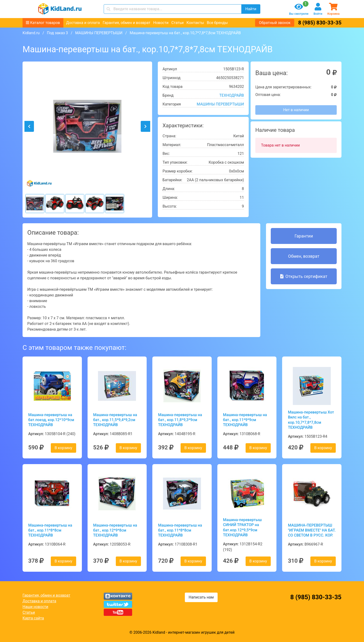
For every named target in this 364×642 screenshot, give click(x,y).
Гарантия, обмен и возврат (127, 23)
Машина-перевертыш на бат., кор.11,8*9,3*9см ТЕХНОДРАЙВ (180, 420)
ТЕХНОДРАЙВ (232, 95)
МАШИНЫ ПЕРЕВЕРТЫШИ (99, 33)
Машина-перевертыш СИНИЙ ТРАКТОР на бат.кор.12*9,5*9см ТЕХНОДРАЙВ (242, 527)
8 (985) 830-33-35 (320, 23)
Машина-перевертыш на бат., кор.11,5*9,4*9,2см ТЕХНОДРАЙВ (115, 420)
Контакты (195, 23)
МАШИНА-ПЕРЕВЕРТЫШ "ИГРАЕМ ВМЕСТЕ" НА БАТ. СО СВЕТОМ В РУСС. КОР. (312, 530)
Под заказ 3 (57, 33)
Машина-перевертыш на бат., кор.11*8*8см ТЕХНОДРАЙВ (50, 530)
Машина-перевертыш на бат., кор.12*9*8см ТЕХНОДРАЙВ (115, 530)
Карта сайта (33, 618)
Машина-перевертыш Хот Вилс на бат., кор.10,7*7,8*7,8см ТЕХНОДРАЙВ (311, 420)
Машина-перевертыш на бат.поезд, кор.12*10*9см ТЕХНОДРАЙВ (51, 420)
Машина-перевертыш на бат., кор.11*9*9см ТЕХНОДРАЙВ (245, 420)
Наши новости (35, 607)
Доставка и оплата (83, 23)
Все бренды (217, 23)
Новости (161, 23)
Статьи (177, 23)
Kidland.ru (31, 33)
